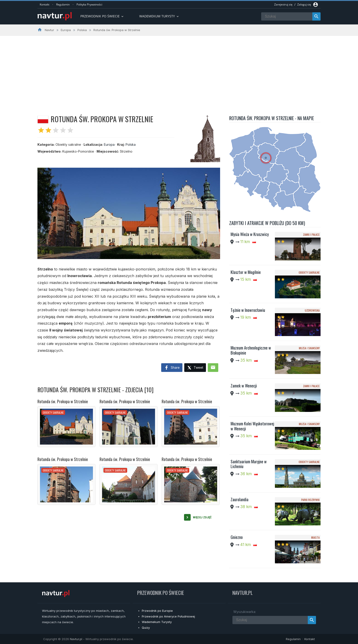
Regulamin (63, 4)
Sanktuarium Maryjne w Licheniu (249, 464)
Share (172, 368)
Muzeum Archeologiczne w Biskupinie (251, 350)
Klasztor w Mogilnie (246, 272)
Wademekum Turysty (157, 622)
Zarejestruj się (283, 4)
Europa (109, 144)
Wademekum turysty (159, 16)
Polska (131, 144)
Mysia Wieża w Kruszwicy (250, 234)
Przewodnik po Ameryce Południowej (168, 616)
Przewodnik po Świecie (102, 16)
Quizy (146, 628)
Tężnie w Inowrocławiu (248, 310)
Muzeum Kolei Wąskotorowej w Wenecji (252, 426)
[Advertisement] (179, 70)
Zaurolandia (240, 499)
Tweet (195, 368)
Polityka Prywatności (89, 4)
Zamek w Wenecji (244, 386)
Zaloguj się (304, 4)
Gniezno (237, 537)
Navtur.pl (76, 639)
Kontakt (45, 4)
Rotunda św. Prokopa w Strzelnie (63, 401)
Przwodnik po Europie (157, 611)
